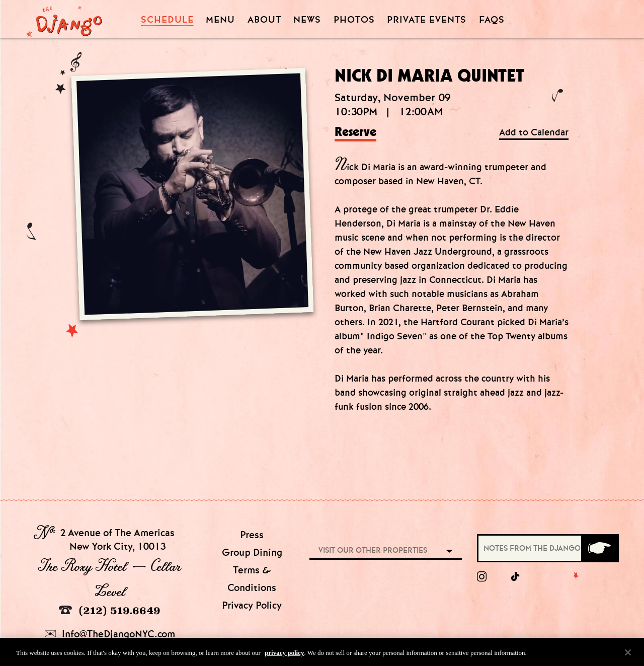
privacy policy (284, 656)
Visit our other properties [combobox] (373, 550)
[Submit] (599, 548)
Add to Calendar (534, 133)
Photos (354, 20)
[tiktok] (516, 577)
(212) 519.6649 (110, 610)
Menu (220, 20)
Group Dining (252, 552)
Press (252, 535)
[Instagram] (482, 577)
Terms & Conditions (252, 579)
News (307, 20)
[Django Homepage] (64, 19)
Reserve (355, 132)
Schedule (167, 20)
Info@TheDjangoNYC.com (110, 634)
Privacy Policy (252, 605)
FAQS (492, 20)
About (264, 20)
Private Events (427, 20)
